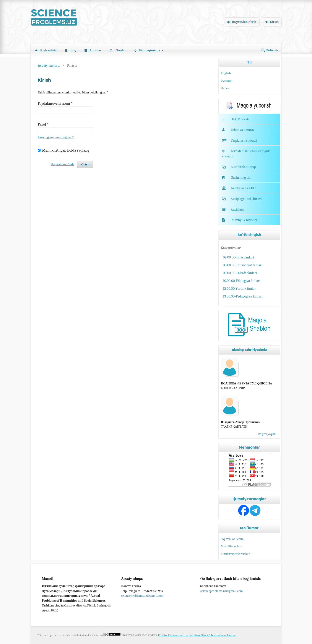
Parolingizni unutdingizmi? (56, 137)
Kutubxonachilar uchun (236, 554)
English (226, 73)
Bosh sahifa (46, 50)
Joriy (71, 50)
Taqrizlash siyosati (239, 141)
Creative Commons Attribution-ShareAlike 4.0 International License (197, 635)
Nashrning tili (236, 178)
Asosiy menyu (49, 65)
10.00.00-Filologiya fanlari (242, 281)
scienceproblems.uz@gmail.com (142, 596)
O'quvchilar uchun (232, 539)
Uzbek (225, 88)
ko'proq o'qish (267, 434)
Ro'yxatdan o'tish (62, 164)
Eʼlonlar (118, 50)
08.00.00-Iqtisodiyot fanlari (243, 265)
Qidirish (270, 50)
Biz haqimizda (148, 50)
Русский (227, 81)
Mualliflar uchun (231, 546)
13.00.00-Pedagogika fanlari (243, 296)
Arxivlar (93, 50)
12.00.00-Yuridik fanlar (239, 288)
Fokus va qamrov (243, 130)
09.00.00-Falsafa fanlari (240, 273)
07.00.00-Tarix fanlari (238, 257)
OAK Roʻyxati (240, 119)
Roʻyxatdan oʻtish (242, 22)
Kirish (272, 22)
